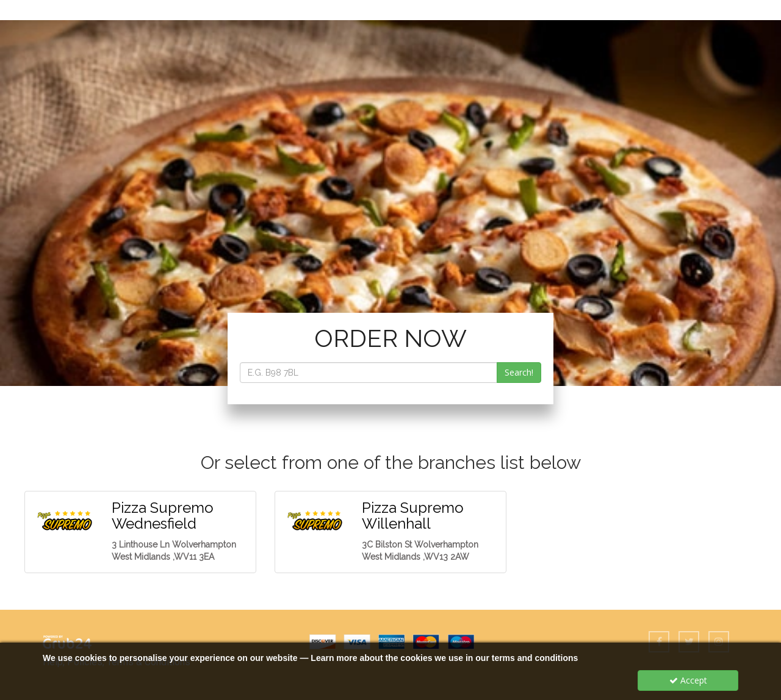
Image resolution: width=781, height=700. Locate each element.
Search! (519, 372)
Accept (688, 680)
